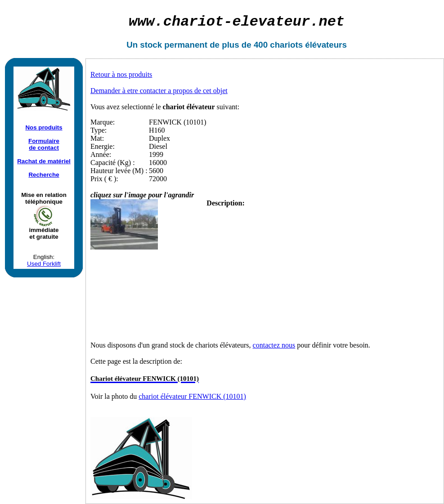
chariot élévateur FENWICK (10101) (192, 396)
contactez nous (274, 345)
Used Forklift (44, 264)
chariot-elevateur (237, 22)
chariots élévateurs (308, 45)
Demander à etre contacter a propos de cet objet (159, 91)
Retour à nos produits (121, 74)
